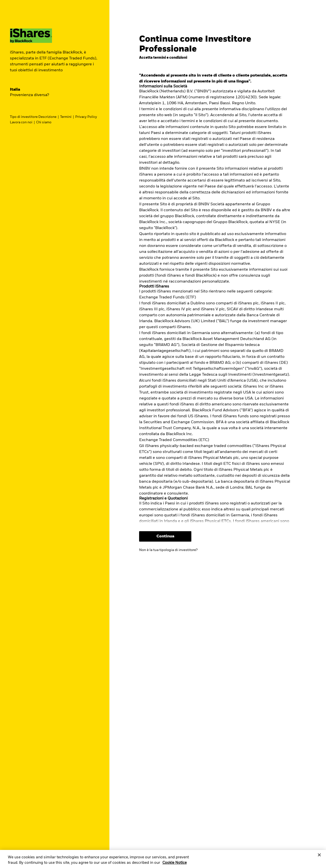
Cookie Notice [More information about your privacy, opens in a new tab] (175, 864)
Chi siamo (44, 122)
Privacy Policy (86, 117)
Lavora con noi (21, 122)
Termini (66, 117)
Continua (165, 536)
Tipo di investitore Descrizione (33, 117)
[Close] (319, 857)
